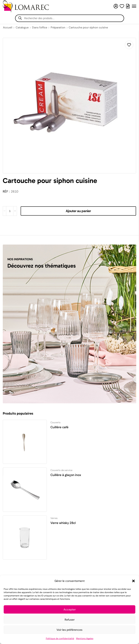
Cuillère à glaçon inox (66, 475)
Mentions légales (85, 638)
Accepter (70, 610)
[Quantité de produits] (10, 211)
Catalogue (22, 27)
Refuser (70, 620)
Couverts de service (61, 470)
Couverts (56, 422)
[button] (133, 581)
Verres (54, 518)
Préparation (58, 27)
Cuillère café (59, 427)
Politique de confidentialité (60, 638)
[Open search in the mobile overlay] (70, 18)
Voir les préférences (69, 630)
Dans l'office (40, 27)
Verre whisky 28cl (63, 523)
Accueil (8, 27)
